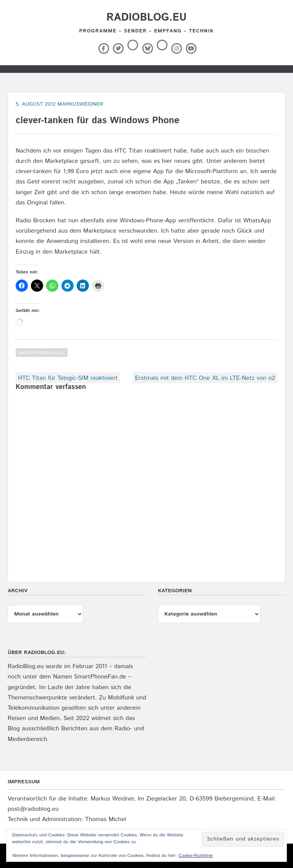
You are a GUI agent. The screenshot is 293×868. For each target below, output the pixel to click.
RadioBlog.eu (146, 18)
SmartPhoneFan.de (42, 353)
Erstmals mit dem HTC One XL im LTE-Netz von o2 (205, 378)
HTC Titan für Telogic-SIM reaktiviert (68, 378)
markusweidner (80, 104)
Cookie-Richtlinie (196, 856)
